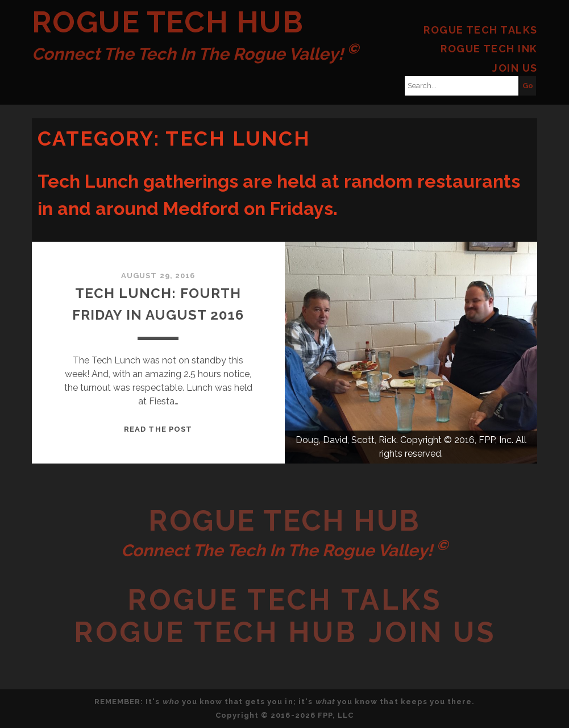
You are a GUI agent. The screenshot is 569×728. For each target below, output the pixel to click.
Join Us (515, 68)
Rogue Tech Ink (489, 49)
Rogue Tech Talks (480, 30)
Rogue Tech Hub (168, 22)
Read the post (158, 429)
